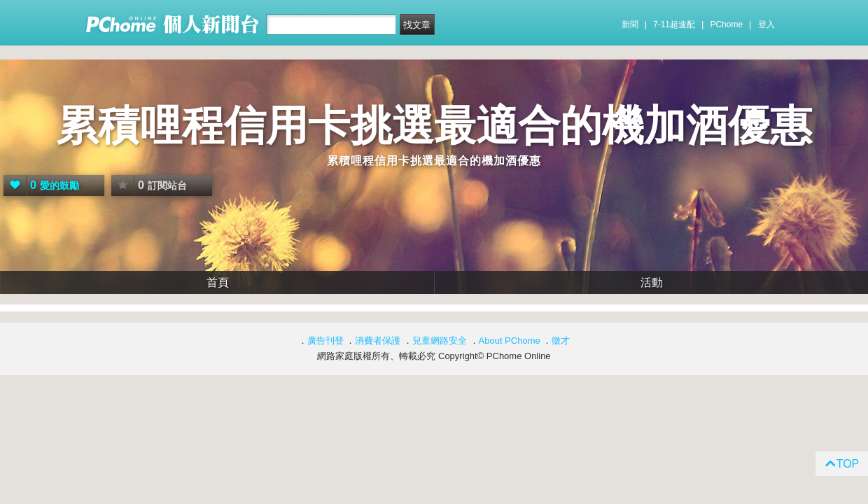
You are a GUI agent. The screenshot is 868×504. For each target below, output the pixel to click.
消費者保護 (378, 341)
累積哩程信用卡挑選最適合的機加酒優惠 (434, 126)
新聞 (630, 24)
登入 (766, 24)
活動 (652, 282)
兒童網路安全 (440, 341)
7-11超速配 (674, 24)
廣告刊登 (325, 341)
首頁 (218, 282)
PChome (726, 24)
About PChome (510, 341)
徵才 (561, 341)
